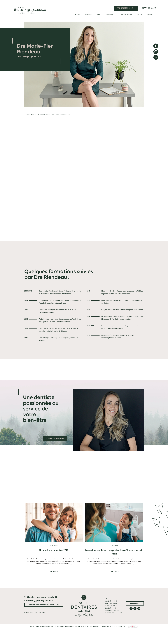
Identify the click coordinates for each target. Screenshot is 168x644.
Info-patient (110, 14)
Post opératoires (126, 14)
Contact (150, 14)
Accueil (78, 14)
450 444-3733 (149, 8)
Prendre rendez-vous (55, 438)
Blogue (139, 14)
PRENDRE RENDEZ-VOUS (126, 8)
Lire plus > (54, 571)
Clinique (88, 14)
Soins (98, 14)
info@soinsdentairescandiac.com (44, 605)
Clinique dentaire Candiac (41, 115)
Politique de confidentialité (35, 613)
